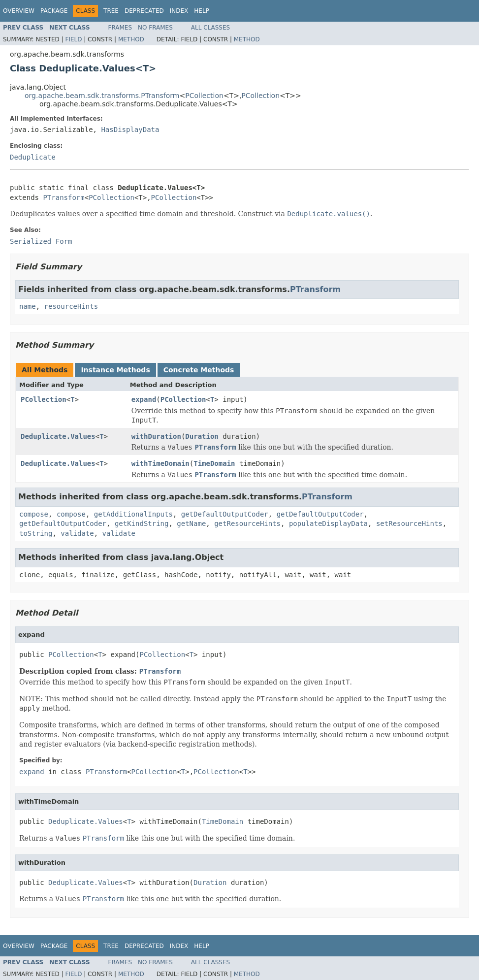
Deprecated (144, 11)
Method (131, 39)
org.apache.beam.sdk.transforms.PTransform (102, 96)
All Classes (210, 28)
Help (202, 11)
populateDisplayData (328, 523)
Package (54, 11)
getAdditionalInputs (133, 514)
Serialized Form (41, 241)
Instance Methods (115, 370)
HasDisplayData (130, 130)
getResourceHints (247, 523)
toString (36, 533)
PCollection (204, 96)
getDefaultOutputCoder (225, 514)
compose (34, 514)
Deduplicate (33, 157)
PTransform (64, 197)
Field (73, 39)
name (28, 306)
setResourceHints (409, 523)
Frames (120, 28)
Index (179, 11)
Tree (111, 11)
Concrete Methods (199, 370)
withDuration (156, 436)
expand (144, 399)
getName (191, 523)
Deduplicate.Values (58, 436)
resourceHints (71, 306)
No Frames (155, 28)
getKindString (142, 523)
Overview (19, 11)
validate (77, 533)
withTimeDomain (160, 463)
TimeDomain (214, 463)
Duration (202, 436)
